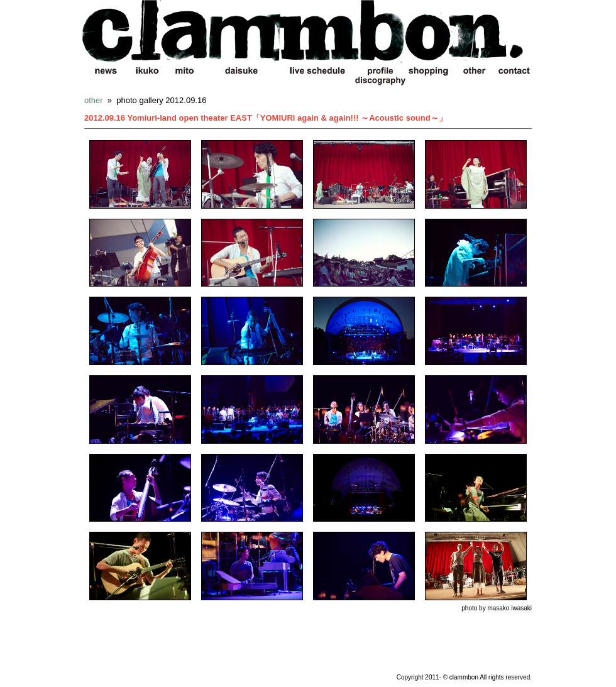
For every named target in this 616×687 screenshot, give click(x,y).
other (94, 100)
